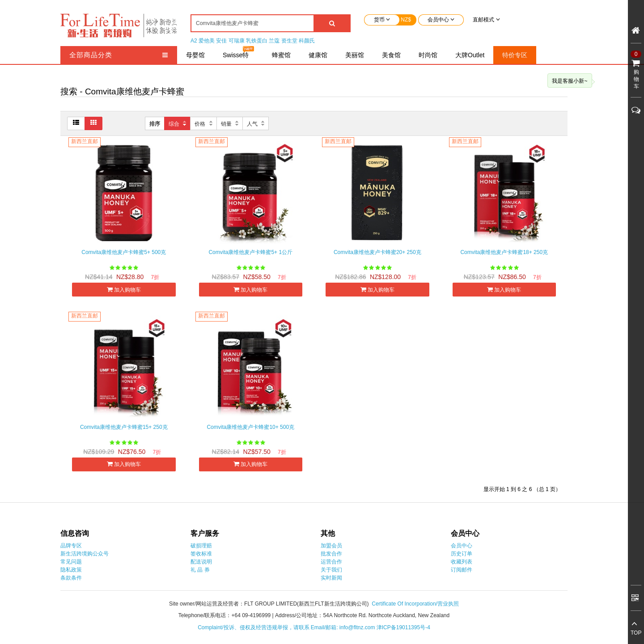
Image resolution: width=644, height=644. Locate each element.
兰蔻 (274, 41)
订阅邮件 (462, 570)
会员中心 (462, 546)
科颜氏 (307, 41)
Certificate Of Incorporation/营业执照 (415, 604)
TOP (636, 633)
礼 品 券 (200, 570)
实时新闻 (331, 578)
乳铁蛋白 (257, 41)
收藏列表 (462, 562)
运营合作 (331, 562)
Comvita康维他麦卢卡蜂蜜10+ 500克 (250, 427)
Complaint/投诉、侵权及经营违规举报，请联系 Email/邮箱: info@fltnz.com (287, 627)
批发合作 (331, 554)
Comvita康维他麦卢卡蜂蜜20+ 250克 (377, 252)
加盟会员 (331, 546)
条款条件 (71, 578)
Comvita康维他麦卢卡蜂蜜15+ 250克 (124, 427)
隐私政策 (71, 570)
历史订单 (462, 554)
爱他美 (207, 41)
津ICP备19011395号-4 (403, 627)
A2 (194, 41)
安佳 (221, 41)
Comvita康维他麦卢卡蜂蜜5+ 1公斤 (250, 252)
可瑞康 (237, 41)
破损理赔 (201, 546)
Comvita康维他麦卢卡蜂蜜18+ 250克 (504, 252)
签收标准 (201, 554)
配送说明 (201, 562)
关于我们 (331, 570)
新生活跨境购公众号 (85, 554)
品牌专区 (71, 546)
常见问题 (71, 562)
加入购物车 (124, 290)
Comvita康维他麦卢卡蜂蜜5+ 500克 (124, 252)
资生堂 (289, 41)
